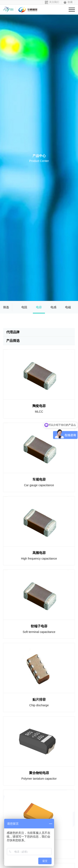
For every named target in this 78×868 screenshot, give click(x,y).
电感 (53, 307)
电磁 (68, 307)
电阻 (24, 307)
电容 (39, 307)
